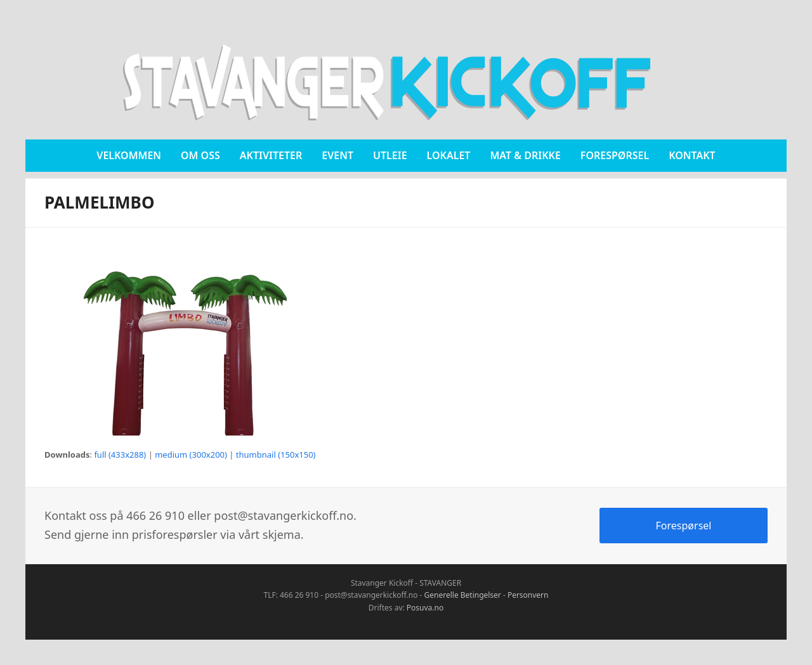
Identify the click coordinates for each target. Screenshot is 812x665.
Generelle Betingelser (463, 595)
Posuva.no (425, 608)
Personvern (528, 595)
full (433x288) (120, 455)
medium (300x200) (191, 455)
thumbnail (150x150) (276, 455)
